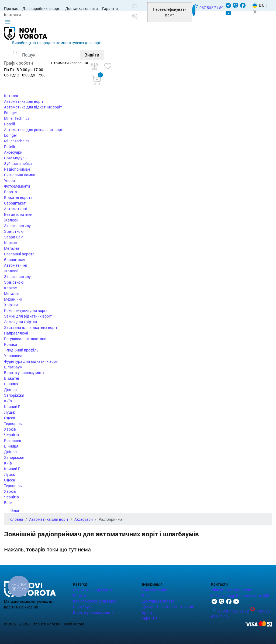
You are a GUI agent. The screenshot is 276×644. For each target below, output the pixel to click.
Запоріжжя (14, 395)
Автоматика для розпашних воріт (34, 130)
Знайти (92, 55)
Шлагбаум (13, 367)
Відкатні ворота (18, 197)
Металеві (12, 248)
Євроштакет (15, 203)
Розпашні (13, 440)
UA (261, 6)
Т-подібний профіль (21, 350)
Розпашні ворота (19, 254)
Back (8, 503)
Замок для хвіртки (20, 322)
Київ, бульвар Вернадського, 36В (240, 595)
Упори (9, 180)
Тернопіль (13, 423)
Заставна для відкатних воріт (31, 327)
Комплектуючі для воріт (26, 310)
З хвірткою (14, 231)
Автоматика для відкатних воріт (33, 107)
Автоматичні (15, 209)
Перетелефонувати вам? (170, 12)
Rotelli (10, 124)
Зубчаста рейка (18, 163)
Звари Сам (14, 237)
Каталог (11, 96)
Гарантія (110, 8)
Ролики (11, 344)
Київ (8, 401)
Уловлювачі (15, 356)
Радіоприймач (17, 169)
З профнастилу (17, 226)
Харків (10, 429)
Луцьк (9, 412)
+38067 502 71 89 (230, 611)
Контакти (12, 15)
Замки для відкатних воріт (28, 316)
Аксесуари (13, 152)
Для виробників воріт (42, 8)
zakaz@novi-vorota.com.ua (234, 590)
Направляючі (16, 333)
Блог (12, 510)
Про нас (11, 8)
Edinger (11, 113)
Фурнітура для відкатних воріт (31, 361)
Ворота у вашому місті (24, 373)
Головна (16, 519)
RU (255, 12)
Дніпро (10, 390)
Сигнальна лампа (20, 175)
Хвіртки (11, 305)
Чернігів (11, 435)
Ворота (11, 192)
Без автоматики (18, 214)
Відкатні (12, 378)
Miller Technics (17, 118)
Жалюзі (11, 220)
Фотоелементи (17, 186)
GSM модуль (15, 158)
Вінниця (11, 384)
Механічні (13, 299)
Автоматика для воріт (24, 101)
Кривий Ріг (14, 407)
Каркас (10, 243)
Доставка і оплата (82, 8)
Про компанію (155, 590)
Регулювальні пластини (25, 339)
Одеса (10, 418)
